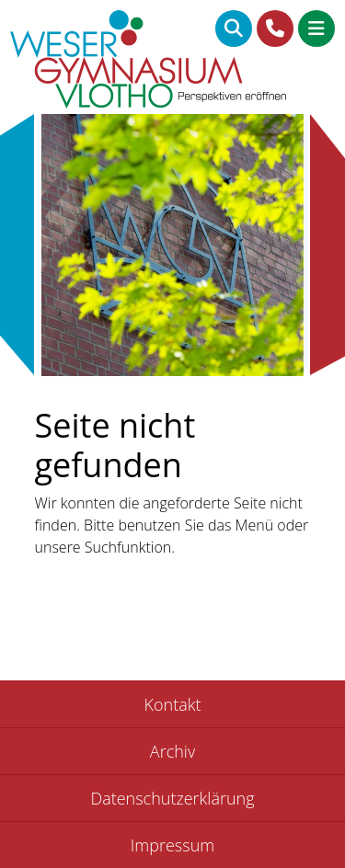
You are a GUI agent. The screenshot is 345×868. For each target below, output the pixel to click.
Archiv (172, 751)
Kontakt (173, 704)
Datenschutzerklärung (172, 798)
